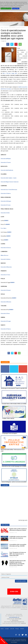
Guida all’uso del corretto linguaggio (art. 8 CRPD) (14, 466)
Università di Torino (5, 275)
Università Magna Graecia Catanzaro (10, 182)
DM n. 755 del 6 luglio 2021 (10, 73)
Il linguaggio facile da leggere (10, 433)
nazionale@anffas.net (14, 617)
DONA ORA (14, 592)
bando (15, 178)
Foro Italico (4, 228)
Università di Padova (6, 329)
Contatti (7, 629)
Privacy (17, 629)
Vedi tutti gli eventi (23, 520)
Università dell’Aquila (6, 159)
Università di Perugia (6, 321)
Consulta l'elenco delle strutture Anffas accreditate (14, 404)
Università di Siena (5, 313)
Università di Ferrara (6, 205)
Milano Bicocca (4, 255)
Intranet (22, 629)
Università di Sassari (6, 290)
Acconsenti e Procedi (6, 8)
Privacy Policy (16, 8)
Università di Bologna (6, 201)
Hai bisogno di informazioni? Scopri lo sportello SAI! (14, 388)
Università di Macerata (6, 267)
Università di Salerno (6, 193)
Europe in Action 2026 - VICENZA (18, 505)
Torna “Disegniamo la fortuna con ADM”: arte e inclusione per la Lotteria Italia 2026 (18, 554)
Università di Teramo (6, 162)
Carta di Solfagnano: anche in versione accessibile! (14, 482)
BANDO (6, 221)
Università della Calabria (7, 178)
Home (2, 629)
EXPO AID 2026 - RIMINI (16, 489)
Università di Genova (6, 248)
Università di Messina (6, 302)
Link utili (12, 629)
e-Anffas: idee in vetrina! (8, 419)
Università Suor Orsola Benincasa (9, 190)
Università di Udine (5, 213)
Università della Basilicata (7, 170)
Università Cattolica (5, 259)
